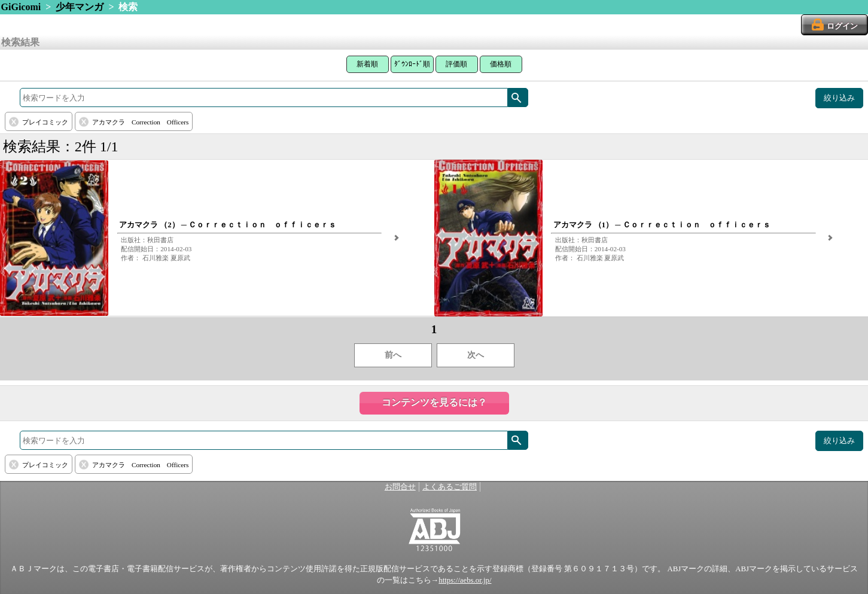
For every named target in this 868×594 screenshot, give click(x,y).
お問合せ (400, 487)
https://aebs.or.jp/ (465, 580)
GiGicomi (21, 7)
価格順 (501, 64)
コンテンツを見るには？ (434, 402)
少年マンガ (80, 7)
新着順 (367, 64)
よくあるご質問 (450, 487)
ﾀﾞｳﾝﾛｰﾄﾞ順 (412, 64)
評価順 (456, 64)
